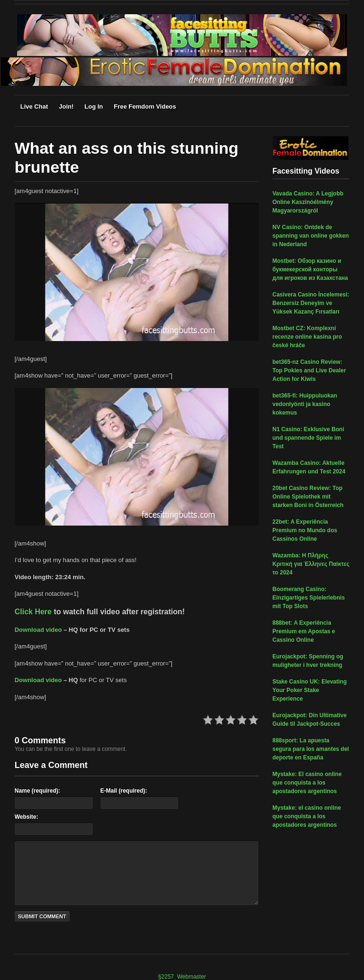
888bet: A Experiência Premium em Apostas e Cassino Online (304, 631)
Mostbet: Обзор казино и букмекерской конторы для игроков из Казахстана (310, 269)
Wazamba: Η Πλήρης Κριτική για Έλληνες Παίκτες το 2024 (311, 564)
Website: (27, 817)
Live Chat (34, 106)
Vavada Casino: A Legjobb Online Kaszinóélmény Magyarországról (308, 202)
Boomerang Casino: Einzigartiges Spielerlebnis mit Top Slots (309, 598)
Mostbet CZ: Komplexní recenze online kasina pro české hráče (307, 337)
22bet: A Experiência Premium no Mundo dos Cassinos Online (305, 530)
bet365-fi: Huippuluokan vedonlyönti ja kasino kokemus (305, 404)
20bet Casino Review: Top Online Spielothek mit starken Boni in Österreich (308, 497)
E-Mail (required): (124, 791)
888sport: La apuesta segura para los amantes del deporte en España (311, 749)
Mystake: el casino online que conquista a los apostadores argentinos (307, 816)
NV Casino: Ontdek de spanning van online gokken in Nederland (311, 236)
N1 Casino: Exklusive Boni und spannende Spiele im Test (308, 438)
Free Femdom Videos (145, 106)
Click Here (33, 612)
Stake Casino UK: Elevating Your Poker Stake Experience (310, 690)
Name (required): (37, 791)
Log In (94, 106)
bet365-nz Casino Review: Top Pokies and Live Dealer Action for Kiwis (309, 370)
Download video (38, 630)
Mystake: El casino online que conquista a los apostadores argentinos (307, 783)
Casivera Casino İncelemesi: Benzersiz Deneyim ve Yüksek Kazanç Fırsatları (311, 303)
